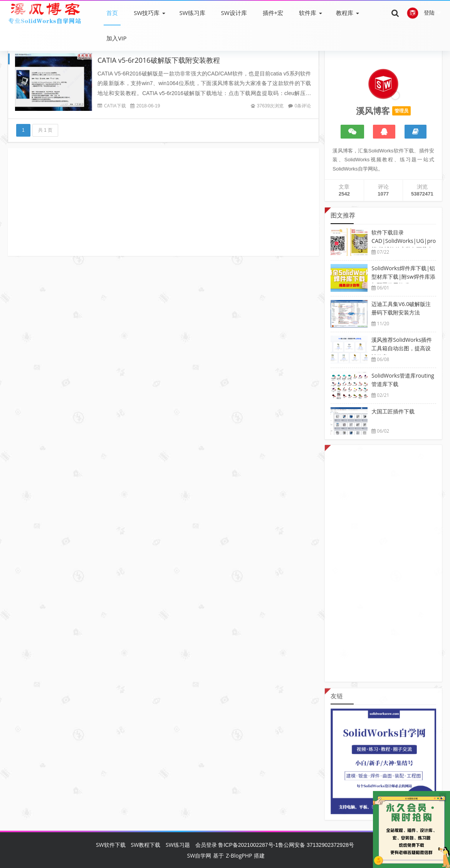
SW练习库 (192, 13)
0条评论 (303, 106)
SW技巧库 (147, 13)
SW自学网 (199, 855)
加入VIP (116, 38)
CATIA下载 (115, 106)
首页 (112, 13)
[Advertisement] (163, 202)
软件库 (308, 13)
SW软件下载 (111, 845)
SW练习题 (178, 845)
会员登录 (206, 845)
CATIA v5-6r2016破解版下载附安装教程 (159, 60)
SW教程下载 (146, 845)
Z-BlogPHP (239, 855)
